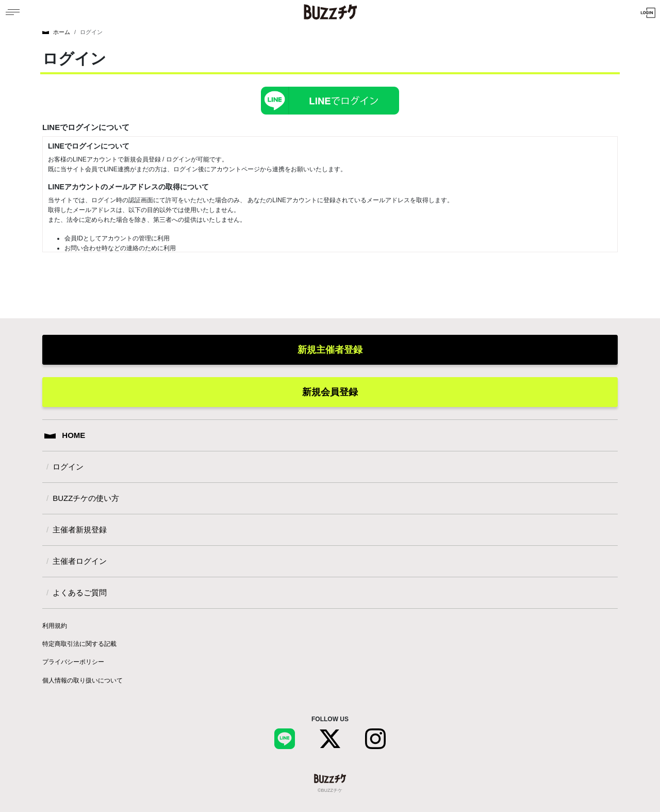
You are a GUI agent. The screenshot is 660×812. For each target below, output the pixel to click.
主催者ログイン (80, 561)
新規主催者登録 (330, 350)
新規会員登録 (330, 392)
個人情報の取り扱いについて (82, 680)
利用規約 (55, 626)
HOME (65, 435)
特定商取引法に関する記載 (79, 644)
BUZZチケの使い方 (86, 498)
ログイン (68, 467)
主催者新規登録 (80, 530)
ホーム (56, 32)
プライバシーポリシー (73, 662)
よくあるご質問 (80, 592)
